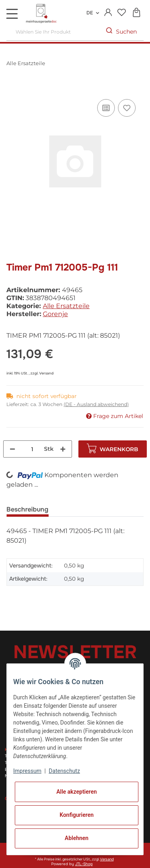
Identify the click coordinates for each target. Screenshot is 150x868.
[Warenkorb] (136, 13)
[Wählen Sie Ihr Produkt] (53, 32)
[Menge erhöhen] (63, 449)
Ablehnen (77, 838)
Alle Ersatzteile (66, 306)
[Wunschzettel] (121, 13)
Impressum (27, 771)
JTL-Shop (84, 864)
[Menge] (32, 449)
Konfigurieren (77, 815)
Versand (46, 373)
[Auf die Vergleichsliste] (106, 108)
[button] (108, 13)
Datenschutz (64, 771)
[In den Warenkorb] (13, 88)
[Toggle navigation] (12, 14)
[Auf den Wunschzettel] (127, 108)
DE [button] (90, 13)
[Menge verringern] (12, 449)
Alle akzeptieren (77, 792)
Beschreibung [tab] (27, 509)
